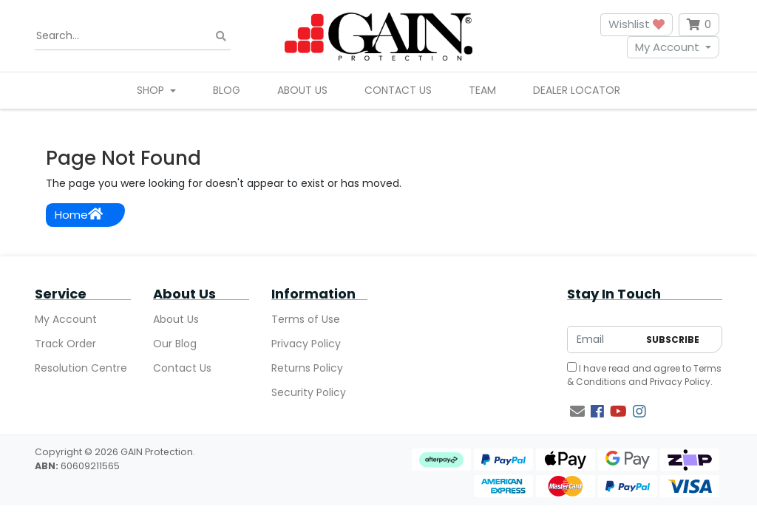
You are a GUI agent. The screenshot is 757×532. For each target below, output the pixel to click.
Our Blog (175, 344)
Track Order (65, 344)
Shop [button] (152, 90)
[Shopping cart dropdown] (699, 25)
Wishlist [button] (637, 24)
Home (79, 215)
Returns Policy (307, 368)
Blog (227, 90)
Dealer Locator (577, 90)
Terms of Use (306, 319)
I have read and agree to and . (644, 375)
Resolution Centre (81, 368)
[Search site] (221, 36)
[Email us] (577, 412)
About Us (302, 90)
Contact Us (398, 90)
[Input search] (133, 36)
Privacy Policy (306, 344)
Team (482, 90)
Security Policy (309, 392)
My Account (667, 47)
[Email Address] (603, 340)
